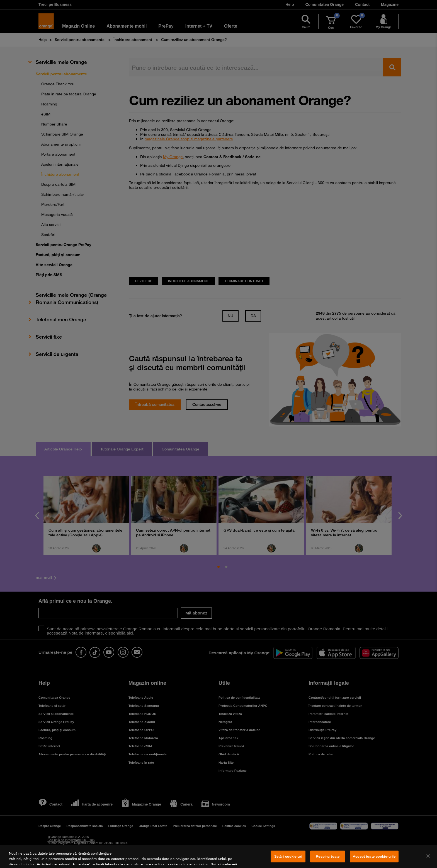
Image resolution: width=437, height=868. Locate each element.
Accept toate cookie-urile (374, 856)
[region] (219, 857)
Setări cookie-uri (288, 856)
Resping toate (328, 856)
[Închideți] (428, 856)
